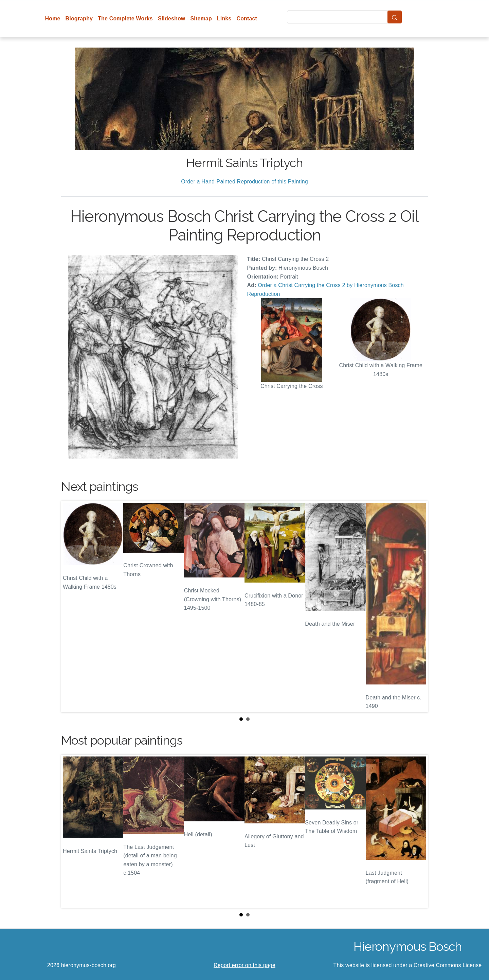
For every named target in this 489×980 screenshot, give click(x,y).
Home (53, 19)
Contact (247, 19)
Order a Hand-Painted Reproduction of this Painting (244, 182)
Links (224, 19)
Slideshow (172, 19)
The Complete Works (125, 19)
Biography (79, 19)
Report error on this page (244, 965)
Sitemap (201, 19)
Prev (72, 607)
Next (417, 607)
